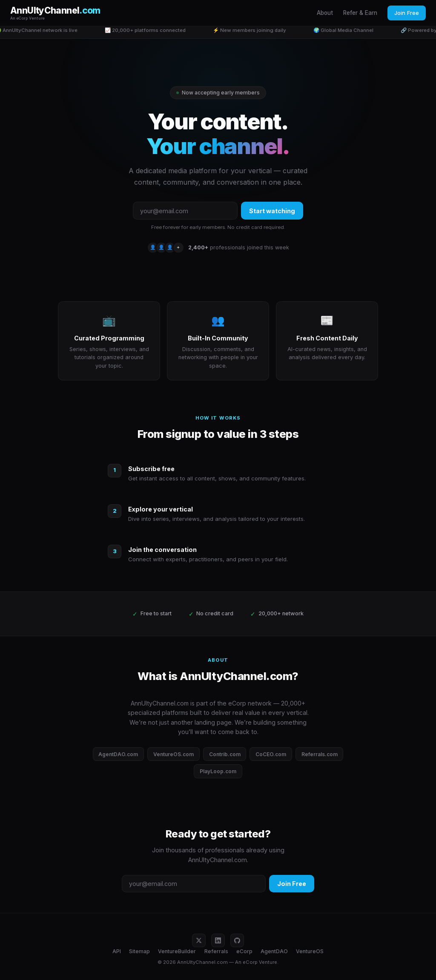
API (117, 951)
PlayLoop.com (218, 771)
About (325, 13)
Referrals (216, 951)
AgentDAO (274, 951)
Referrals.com (320, 754)
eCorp (244, 951)
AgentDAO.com (118, 754)
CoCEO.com (271, 754)
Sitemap (139, 951)
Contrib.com (225, 754)
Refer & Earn (360, 13)
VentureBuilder (177, 951)
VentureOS (310, 951)
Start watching (272, 211)
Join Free (407, 13)
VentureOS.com (174, 754)
